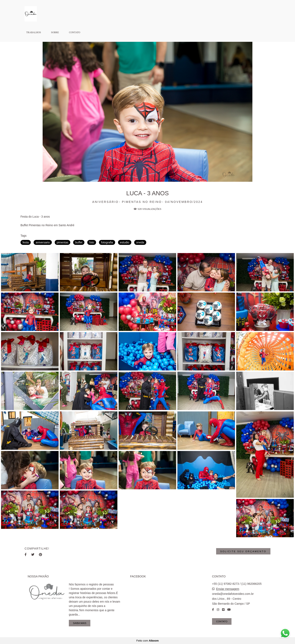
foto (92, 242)
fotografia (107, 242)
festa (26, 242)
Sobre (55, 32)
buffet (79, 242)
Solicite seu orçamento (243, 551)
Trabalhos (34, 32)
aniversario (43, 242)
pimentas (63, 242)
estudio (125, 242)
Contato (75, 32)
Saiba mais (80, 623)
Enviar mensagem (228, 589)
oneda (140, 242)
